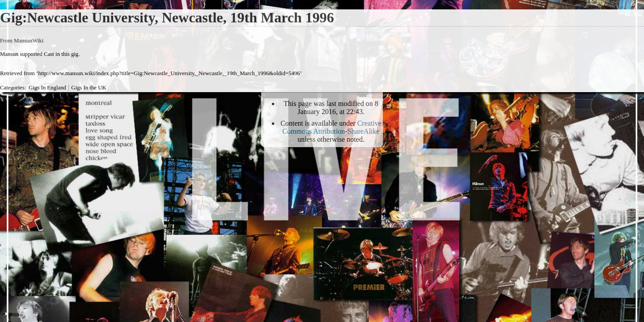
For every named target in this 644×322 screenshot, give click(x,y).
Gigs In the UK (89, 88)
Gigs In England (47, 88)
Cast (49, 54)
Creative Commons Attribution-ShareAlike (332, 127)
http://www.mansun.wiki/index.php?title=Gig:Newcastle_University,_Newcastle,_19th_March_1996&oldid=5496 (169, 73)
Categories (12, 88)
